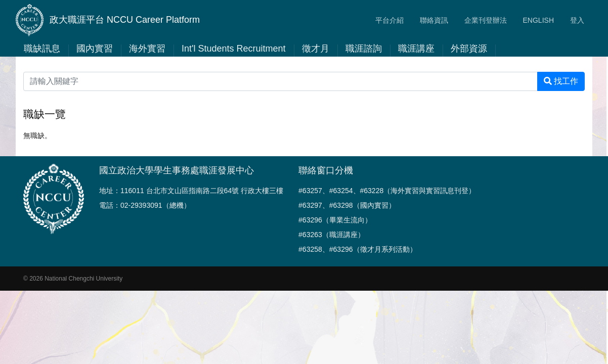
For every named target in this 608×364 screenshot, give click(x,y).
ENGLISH (538, 20)
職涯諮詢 (364, 49)
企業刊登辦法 (486, 20)
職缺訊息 (42, 49)
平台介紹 (389, 20)
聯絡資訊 (434, 20)
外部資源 (469, 49)
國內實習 (95, 49)
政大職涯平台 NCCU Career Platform (108, 20)
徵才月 (316, 49)
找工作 (561, 81)
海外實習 (147, 49)
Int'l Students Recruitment (234, 49)
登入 (577, 20)
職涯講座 (416, 49)
